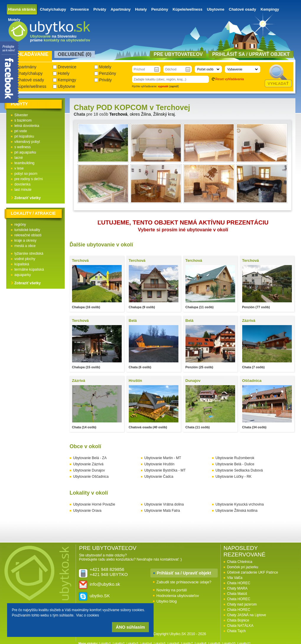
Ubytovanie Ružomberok (235, 458)
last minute (23, 190)
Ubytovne (215, 9)
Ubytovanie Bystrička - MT (165, 470)
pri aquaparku (25, 152)
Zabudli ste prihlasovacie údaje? (184, 582)
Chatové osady (243, 9)
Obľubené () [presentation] (75, 54)
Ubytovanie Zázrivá (88, 464)
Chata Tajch (236, 631)
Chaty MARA (237, 588)
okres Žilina (140, 114)
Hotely (141, 9)
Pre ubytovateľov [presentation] (178, 54)
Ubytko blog (167, 601)
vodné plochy (25, 259)
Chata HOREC (239, 583)
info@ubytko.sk (105, 584)
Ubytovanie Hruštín (160, 464)
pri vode (21, 131)
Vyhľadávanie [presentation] (30, 54)
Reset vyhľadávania (230, 79)
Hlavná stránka (22, 9)
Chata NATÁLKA (240, 626)
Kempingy (270, 9)
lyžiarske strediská (29, 254)
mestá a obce (25, 246)
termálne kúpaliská (29, 269)
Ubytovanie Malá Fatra (162, 511)
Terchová (118, 114)
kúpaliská (22, 264)
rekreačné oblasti (28, 235)
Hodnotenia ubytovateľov (178, 596)
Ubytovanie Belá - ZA (90, 458)
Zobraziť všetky (28, 198)
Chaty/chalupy (53, 9)
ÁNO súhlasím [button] (130, 627)
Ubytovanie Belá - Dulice (235, 464)
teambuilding (25, 163)
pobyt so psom (26, 174)
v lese (19, 168)
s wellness (23, 147)
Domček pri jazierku (243, 567)
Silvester (21, 115)
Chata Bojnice (238, 620)
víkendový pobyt (27, 142)
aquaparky (23, 275)
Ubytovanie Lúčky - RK (234, 477)
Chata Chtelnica (240, 562)
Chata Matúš (237, 594)
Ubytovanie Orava (87, 511)
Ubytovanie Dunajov (89, 470)
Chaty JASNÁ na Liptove (247, 615)
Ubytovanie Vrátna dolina (164, 504)
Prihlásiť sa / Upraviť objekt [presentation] (251, 54)
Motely (14, 20)
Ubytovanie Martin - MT (163, 458)
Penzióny (160, 9)
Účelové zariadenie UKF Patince (253, 572)
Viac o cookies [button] (88, 615)
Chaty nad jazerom (242, 604)
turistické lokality (27, 230)
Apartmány (121, 9)
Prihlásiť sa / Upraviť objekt (184, 573)
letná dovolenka (27, 126)
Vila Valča (235, 578)
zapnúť (174, 86)
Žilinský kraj (164, 114)
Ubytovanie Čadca (159, 477)
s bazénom (23, 120)
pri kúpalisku (24, 136)
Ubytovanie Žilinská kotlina (237, 511)
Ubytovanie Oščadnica (91, 477)
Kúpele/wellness (187, 9)
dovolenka (23, 184)
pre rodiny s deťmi (29, 179)
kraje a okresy (26, 241)
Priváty (100, 9)
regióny (20, 225)
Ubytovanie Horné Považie (94, 504)
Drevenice (80, 9)
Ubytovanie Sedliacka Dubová (239, 470)
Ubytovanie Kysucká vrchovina (240, 504)
